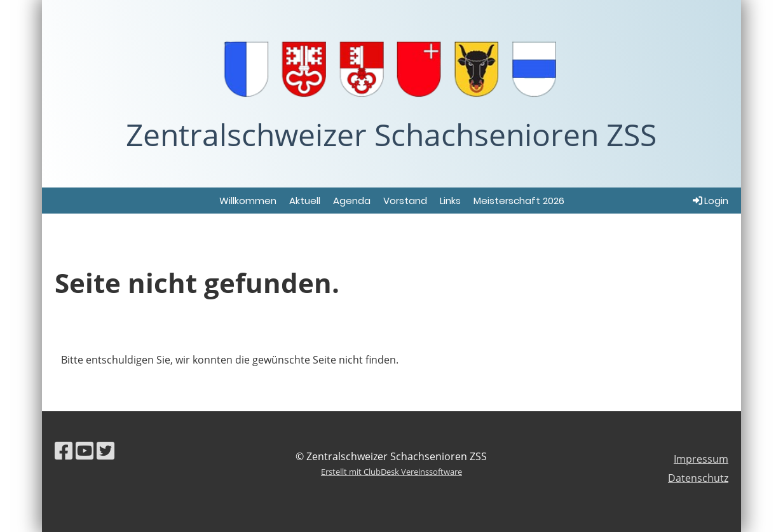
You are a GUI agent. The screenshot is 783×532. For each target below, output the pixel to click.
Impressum (701, 459)
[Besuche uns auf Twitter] (106, 450)
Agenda (352, 201)
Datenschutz (698, 478)
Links (450, 201)
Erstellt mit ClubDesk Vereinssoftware (391, 472)
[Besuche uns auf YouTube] (85, 450)
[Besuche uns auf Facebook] (64, 450)
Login (710, 201)
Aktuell (305, 201)
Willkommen (248, 201)
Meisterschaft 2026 (519, 201)
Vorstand (405, 201)
